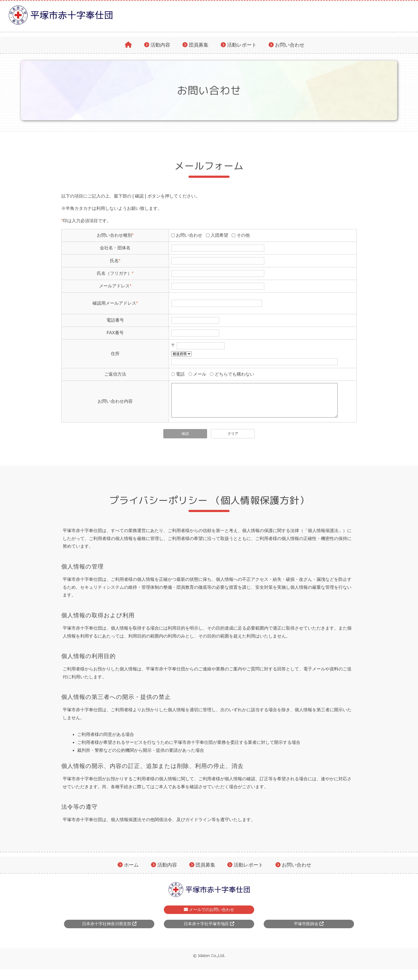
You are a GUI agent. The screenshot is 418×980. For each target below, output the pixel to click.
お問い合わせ (290, 45)
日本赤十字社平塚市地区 (209, 930)
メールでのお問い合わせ (209, 916)
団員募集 (199, 45)
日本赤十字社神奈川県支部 (109, 930)
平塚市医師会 (309, 930)
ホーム (131, 871)
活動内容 (160, 45)
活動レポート (242, 45)
